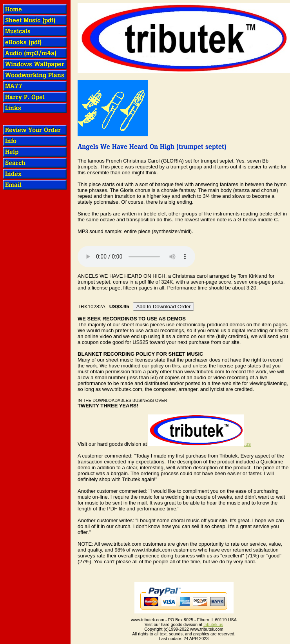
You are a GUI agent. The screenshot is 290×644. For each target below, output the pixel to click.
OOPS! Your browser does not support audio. (136, 257)
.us (199, 444)
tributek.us (213, 624)
